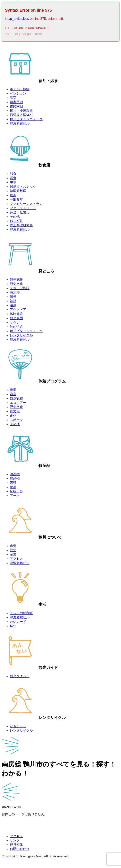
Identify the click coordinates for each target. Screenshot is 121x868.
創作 (13, 417)
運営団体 (16, 846)
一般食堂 (16, 201)
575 (7, 28)
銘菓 (13, 488)
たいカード (18, 623)
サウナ (15, 324)
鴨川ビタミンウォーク (26, 120)
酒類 (13, 484)
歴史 (13, 551)
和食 (13, 175)
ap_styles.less (19, 19)
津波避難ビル (20, 125)
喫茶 (13, 196)
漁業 (13, 395)
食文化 (15, 412)
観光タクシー (20, 677)
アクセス (16, 560)
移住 (13, 627)
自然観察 (16, 400)
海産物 (15, 475)
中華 (13, 184)
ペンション (18, 95)
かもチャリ (18, 727)
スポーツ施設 (20, 289)
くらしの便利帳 (21, 614)
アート (15, 497)
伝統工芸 (16, 493)
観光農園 (16, 319)
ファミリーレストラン (26, 205)
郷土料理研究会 (21, 226)
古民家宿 (16, 108)
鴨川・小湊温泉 (21, 112)
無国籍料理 (18, 192)
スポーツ (16, 421)
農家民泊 (16, 103)
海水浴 (15, 294)
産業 (13, 556)
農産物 (15, 480)
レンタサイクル (21, 336)
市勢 (13, 547)
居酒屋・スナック (23, 188)
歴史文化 (16, 285)
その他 (15, 218)
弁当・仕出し (20, 214)
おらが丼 (16, 222)
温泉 (13, 306)
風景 (13, 298)
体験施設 (16, 315)
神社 (13, 302)
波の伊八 (16, 328)
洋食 (13, 179)
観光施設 (16, 281)
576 (7, 35)
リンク (15, 842)
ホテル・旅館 (20, 90)
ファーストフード (23, 209)
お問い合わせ (20, 850)
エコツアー (18, 404)
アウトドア (18, 311)
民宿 (13, 99)
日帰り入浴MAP (22, 116)
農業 (13, 391)
